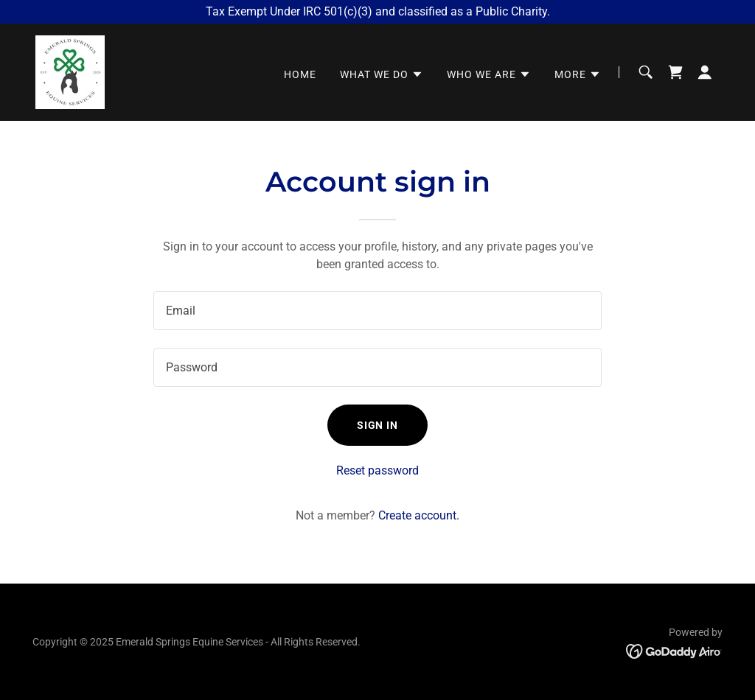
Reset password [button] (377, 470)
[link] (70, 71)
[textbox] (377, 311)
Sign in (378, 425)
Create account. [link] (419, 515)
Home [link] (300, 74)
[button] (382, 74)
